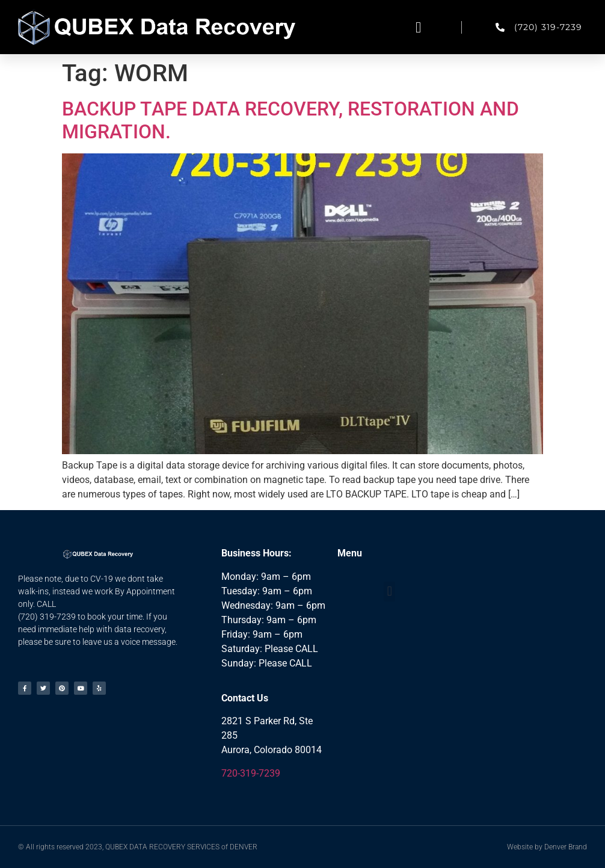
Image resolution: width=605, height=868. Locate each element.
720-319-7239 (251, 773)
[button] (419, 27)
